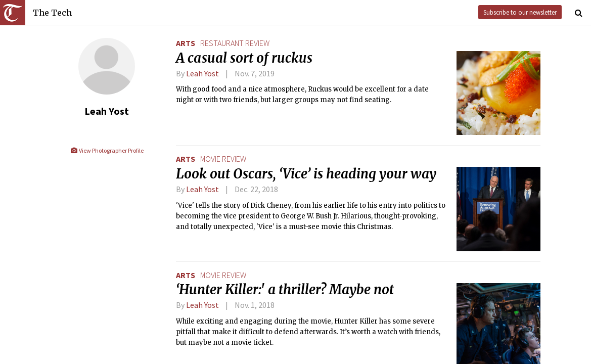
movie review (223, 159)
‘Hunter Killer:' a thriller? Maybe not (285, 290)
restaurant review (235, 43)
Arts (186, 43)
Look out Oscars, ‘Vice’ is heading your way (306, 174)
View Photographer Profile (107, 150)
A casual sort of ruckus (244, 58)
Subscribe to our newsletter (520, 12)
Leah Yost (202, 73)
